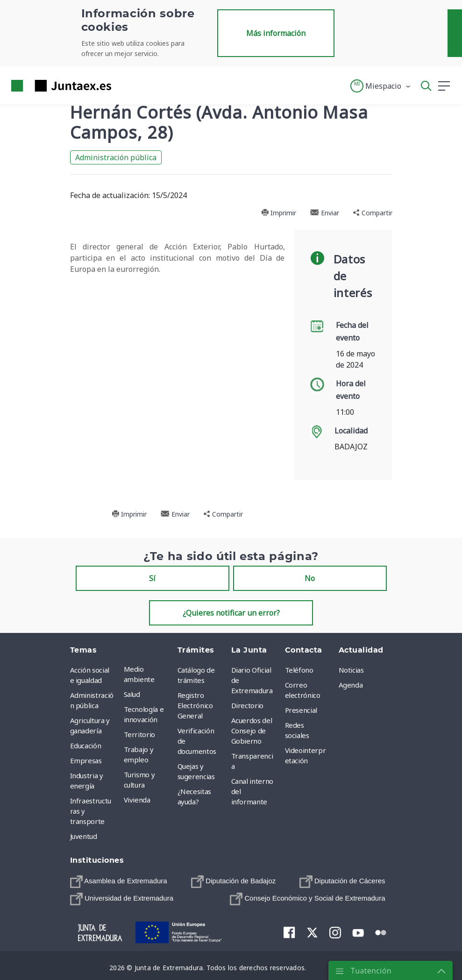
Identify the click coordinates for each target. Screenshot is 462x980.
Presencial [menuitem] (301, 710)
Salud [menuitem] (132, 694)
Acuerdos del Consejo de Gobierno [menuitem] (252, 731)
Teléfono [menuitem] (299, 670)
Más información (276, 33)
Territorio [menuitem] (140, 734)
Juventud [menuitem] (84, 836)
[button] (381, 86)
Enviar (325, 213)
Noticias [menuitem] (351, 670)
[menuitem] (119, 882)
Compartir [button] (373, 213)
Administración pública (116, 157)
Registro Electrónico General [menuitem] (195, 705)
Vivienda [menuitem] (137, 800)
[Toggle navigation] (124, 85)
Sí (152, 578)
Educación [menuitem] (86, 746)
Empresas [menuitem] (86, 760)
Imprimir (279, 213)
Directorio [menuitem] (248, 705)
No (310, 578)
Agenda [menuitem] (351, 685)
